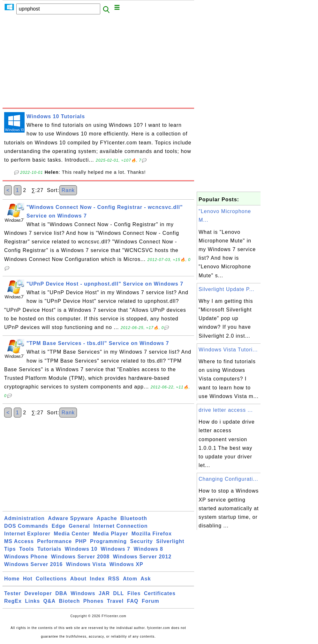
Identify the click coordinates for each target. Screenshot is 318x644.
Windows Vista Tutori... (228, 350)
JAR (104, 593)
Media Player (110, 534)
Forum (151, 601)
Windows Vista (86, 564)
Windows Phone (26, 557)
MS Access (19, 541)
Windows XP (126, 564)
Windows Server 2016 (33, 564)
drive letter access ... (226, 410)
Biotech (70, 601)
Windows (83, 593)
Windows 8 (148, 549)
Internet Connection (120, 526)
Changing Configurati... (228, 479)
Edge (59, 526)
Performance (54, 541)
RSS (114, 579)
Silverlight (170, 541)
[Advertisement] (98, 63)
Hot (28, 579)
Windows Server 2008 (80, 557)
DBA (61, 593)
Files (134, 593)
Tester (13, 593)
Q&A (50, 601)
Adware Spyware (71, 518)
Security (141, 541)
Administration (24, 518)
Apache (107, 518)
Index (97, 579)
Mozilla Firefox (152, 534)
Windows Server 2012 (142, 557)
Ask (146, 579)
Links (32, 601)
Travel (115, 601)
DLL (118, 593)
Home (12, 579)
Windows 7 (116, 549)
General (79, 526)
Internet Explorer (27, 534)
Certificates (160, 593)
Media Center (72, 534)
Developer (38, 593)
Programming (108, 541)
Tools (26, 549)
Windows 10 (81, 549)
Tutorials (49, 549)
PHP (81, 541)
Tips (10, 549)
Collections (51, 579)
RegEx (13, 601)
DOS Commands (26, 526)
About (78, 579)
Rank (68, 190)
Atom (130, 579)
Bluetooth (134, 518)
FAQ (133, 601)
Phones (94, 601)
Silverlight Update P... (227, 289)
